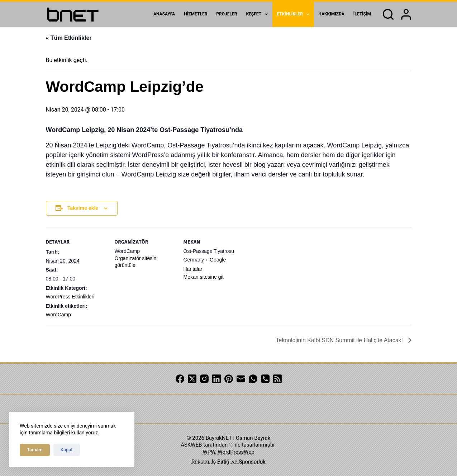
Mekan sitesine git (204, 277)
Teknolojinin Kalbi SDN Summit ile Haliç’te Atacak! (340, 340)
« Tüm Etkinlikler (69, 38)
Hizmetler (196, 14)
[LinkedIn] (216, 379)
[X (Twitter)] (192, 379)
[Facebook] (180, 379)
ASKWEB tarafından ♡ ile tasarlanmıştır (228, 445)
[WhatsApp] (253, 379)
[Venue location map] (290, 276)
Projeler (227, 14)
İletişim (362, 14)
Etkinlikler (294, 14)
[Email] (241, 379)
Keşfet (258, 14)
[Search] (388, 14)
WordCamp (59, 315)
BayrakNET (219, 438)
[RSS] (277, 379)
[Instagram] (204, 379)
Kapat (67, 450)
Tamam (35, 450)
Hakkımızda (331, 14)
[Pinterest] (229, 379)
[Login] (406, 14)
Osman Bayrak (253, 438)
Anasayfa (164, 14)
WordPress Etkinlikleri (70, 297)
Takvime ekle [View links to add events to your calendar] (83, 208)
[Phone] (265, 379)
